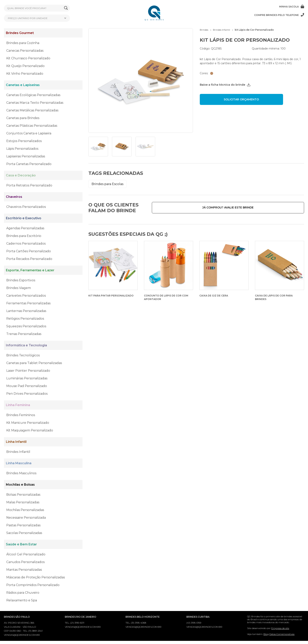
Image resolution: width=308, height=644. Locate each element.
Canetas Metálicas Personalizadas (32, 110)
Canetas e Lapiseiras (23, 85)
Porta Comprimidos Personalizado (33, 585)
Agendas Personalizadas (25, 228)
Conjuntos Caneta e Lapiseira (29, 133)
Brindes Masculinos (21, 473)
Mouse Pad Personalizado (27, 386)
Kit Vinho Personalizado (25, 74)
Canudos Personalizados (25, 562)
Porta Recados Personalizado (29, 259)
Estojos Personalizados (24, 141)
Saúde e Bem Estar (21, 544)
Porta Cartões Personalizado (29, 251)
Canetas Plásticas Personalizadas (32, 126)
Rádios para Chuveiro (23, 593)
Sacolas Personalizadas (24, 533)
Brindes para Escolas (107, 184)
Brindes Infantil (18, 452)
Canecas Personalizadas (25, 51)
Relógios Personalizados (25, 319)
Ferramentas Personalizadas (28, 303)
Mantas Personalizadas (24, 570)
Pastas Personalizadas (23, 525)
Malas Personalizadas (23, 502)
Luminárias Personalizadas (27, 378)
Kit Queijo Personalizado (25, 66)
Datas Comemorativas (282, 634)
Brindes (204, 30)
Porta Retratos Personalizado (29, 185)
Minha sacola (292, 6)
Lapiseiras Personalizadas (26, 156)
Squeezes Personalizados (26, 326)
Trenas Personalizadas (24, 334)
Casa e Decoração (21, 175)
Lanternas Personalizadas (26, 311)
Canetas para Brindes (23, 118)
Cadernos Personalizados (26, 244)
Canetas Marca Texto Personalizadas (35, 103)
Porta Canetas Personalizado (29, 164)
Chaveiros (14, 197)
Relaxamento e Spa (22, 600)
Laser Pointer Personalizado (28, 371)
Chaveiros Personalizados (26, 207)
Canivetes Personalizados (26, 296)
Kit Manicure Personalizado (28, 423)
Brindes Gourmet (20, 33)
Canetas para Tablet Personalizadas (34, 363)
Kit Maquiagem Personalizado (30, 430)
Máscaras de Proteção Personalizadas (36, 577)
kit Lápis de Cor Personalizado (254, 30)
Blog (266, 634)
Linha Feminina (18, 405)
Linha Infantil (16, 442)
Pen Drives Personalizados (27, 394)
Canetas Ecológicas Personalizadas (33, 95)
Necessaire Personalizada (26, 518)
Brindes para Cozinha (23, 43)
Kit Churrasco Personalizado (28, 58)
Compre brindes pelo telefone (279, 15)
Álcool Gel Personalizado (26, 554)
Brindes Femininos (21, 415)
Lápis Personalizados (22, 149)
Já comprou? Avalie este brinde (275, 207)
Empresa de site (280, 628)
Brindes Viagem (19, 288)
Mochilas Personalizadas (25, 510)
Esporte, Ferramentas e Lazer (30, 270)
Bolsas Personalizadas (23, 495)
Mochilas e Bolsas (20, 485)
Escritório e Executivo (24, 218)
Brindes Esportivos (21, 280)
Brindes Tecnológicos (23, 355)
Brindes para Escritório (24, 236)
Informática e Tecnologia (26, 345)
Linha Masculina (19, 463)
